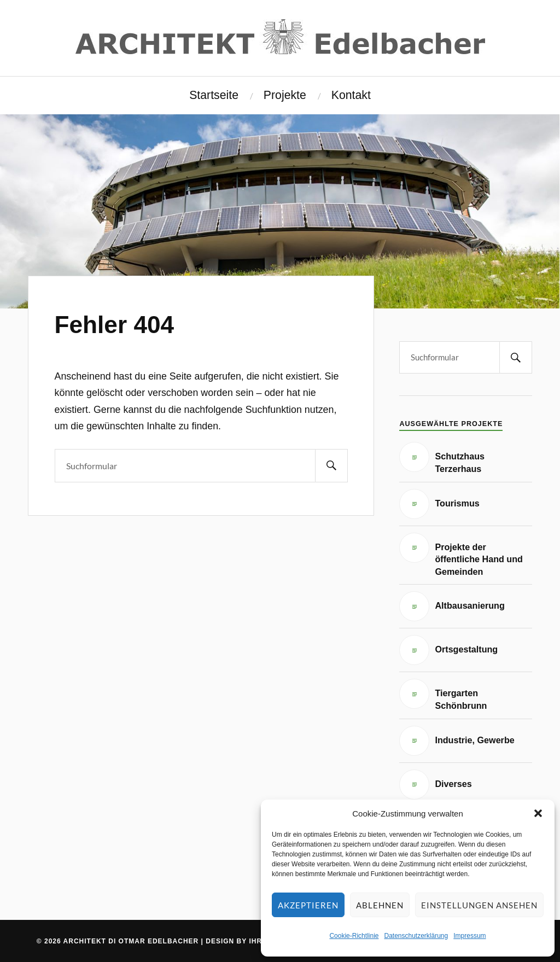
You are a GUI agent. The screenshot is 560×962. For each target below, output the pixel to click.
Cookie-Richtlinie (354, 936)
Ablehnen (380, 905)
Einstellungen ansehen (479, 905)
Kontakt (351, 95)
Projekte (285, 95)
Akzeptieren (308, 905)
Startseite (214, 95)
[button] (538, 813)
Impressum (469, 936)
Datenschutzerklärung (416, 936)
